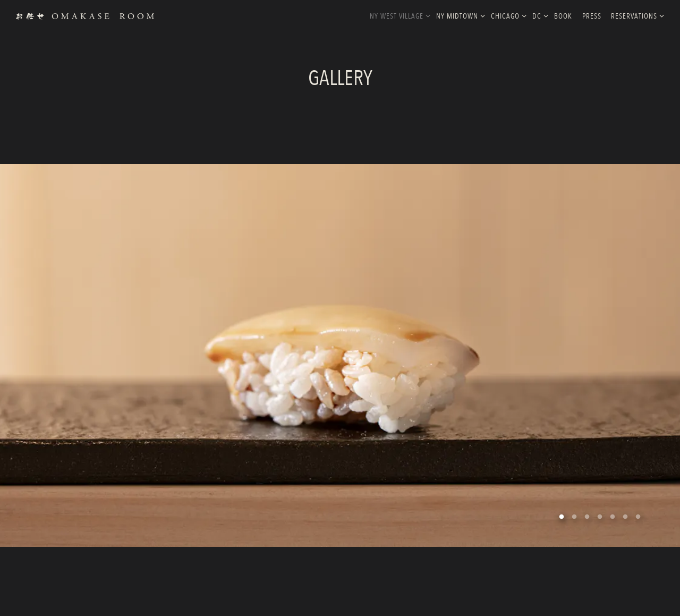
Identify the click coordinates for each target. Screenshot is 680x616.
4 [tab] (600, 513)
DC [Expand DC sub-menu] (538, 16)
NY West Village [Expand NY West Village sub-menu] (398, 16)
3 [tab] (587, 513)
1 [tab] (562, 513)
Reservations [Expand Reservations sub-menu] (636, 16)
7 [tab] (638, 513)
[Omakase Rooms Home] (85, 15)
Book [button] (563, 16)
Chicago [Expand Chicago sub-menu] (507, 16)
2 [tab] (574, 513)
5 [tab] (613, 513)
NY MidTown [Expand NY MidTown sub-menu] (459, 16)
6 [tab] (625, 513)
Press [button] (592, 16)
